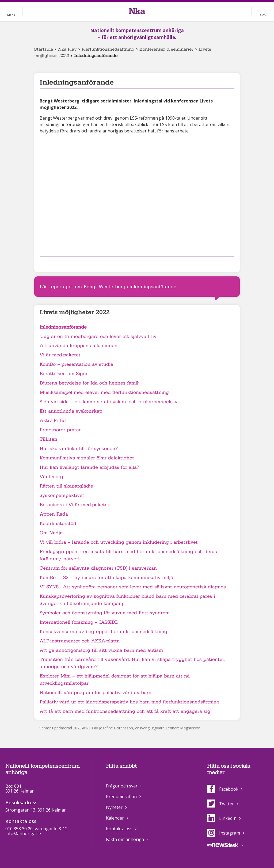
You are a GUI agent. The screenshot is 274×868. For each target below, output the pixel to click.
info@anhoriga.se (23, 833)
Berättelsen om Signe (64, 374)
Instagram (224, 833)
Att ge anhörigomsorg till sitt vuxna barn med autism (101, 650)
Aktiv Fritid (53, 420)
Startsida (44, 49)
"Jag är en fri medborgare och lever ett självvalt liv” (99, 336)
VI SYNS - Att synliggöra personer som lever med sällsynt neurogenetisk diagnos (133, 587)
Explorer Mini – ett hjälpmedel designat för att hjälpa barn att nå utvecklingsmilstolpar (115, 680)
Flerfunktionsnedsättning (108, 49)
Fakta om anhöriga (125, 839)
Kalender (115, 818)
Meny (11, 15)
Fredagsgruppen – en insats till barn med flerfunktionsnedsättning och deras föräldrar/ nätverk (128, 555)
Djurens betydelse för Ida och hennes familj (90, 383)
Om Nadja (51, 533)
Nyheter (114, 807)
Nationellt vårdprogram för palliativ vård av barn (96, 693)
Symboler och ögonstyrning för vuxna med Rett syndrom (105, 613)
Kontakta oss (119, 829)
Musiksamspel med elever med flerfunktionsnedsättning (104, 392)
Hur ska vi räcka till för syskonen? (79, 449)
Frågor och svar (122, 786)
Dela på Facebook (43, 264)
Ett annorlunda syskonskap (71, 411)
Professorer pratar (60, 430)
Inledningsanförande (63, 327)
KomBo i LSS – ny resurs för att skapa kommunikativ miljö (106, 578)
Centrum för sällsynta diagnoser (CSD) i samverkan (98, 568)
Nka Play (67, 49)
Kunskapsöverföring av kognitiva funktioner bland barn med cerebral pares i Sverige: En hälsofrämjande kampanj (127, 600)
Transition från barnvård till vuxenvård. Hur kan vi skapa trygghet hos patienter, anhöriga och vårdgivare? (132, 663)
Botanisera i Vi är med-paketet (75, 505)
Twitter (220, 804)
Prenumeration (121, 797)
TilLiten (48, 439)
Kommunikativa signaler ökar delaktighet (87, 458)
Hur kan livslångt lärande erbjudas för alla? (89, 467)
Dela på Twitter (51, 264)
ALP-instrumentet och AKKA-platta (80, 641)
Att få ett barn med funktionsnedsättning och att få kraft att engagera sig (125, 711)
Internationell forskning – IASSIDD (79, 622)
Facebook (223, 789)
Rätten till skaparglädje (66, 486)
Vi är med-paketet (60, 355)
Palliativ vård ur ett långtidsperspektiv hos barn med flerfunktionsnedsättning (130, 702)
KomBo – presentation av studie (76, 364)
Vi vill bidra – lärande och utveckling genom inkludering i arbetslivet (119, 542)
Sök (263, 15)
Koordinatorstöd (58, 524)
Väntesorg (51, 477)
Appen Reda (54, 514)
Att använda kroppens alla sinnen (79, 346)
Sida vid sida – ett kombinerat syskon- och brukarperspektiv (109, 402)
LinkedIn (222, 818)
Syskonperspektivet (62, 495)
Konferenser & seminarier (166, 49)
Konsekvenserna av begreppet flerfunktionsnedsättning (103, 632)
